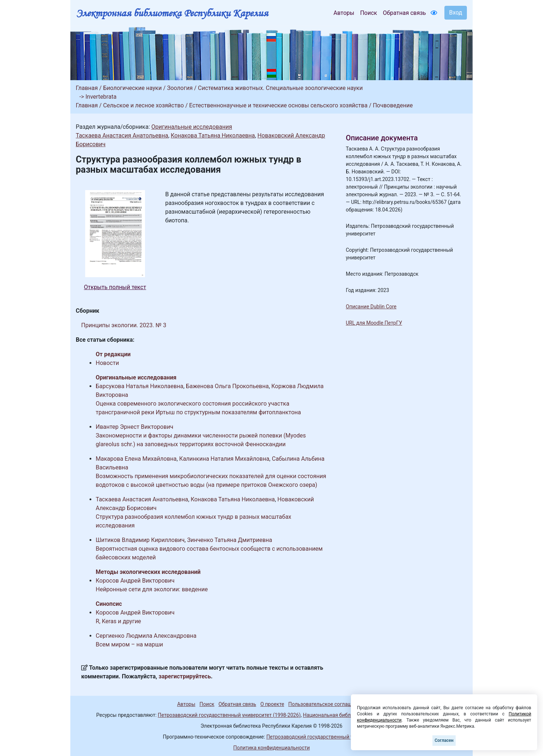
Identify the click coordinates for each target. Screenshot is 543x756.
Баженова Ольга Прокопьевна (227, 386)
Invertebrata (101, 97)
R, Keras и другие (118, 621)
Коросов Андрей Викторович (135, 581)
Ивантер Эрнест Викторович (134, 427)
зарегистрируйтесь (185, 676)
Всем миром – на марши (129, 644)
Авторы (344, 13)
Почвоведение (393, 105)
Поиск (368, 13)
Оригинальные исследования (192, 127)
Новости (107, 363)
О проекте (272, 704)
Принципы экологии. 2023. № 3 (124, 325)
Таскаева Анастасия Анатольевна (122, 135)
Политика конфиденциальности (271, 748)
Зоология (180, 88)
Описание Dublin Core (371, 307)
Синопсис (109, 604)
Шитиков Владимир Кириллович (140, 540)
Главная (87, 88)
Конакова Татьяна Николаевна (213, 135)
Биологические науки (132, 88)
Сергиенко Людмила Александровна (146, 636)
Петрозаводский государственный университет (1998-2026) (229, 715)
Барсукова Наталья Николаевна (140, 386)
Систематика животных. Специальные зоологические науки (280, 88)
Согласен (444, 740)
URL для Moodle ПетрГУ (374, 323)
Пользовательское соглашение (326, 704)
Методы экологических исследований (148, 572)
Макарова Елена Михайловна (136, 459)
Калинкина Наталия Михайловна (224, 459)
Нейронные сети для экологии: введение (152, 589)
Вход (456, 13)
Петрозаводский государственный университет (323, 737)
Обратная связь (404, 13)
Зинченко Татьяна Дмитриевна (230, 540)
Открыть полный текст (115, 287)
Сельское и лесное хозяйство (143, 105)
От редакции (113, 354)
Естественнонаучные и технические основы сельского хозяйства (278, 105)
